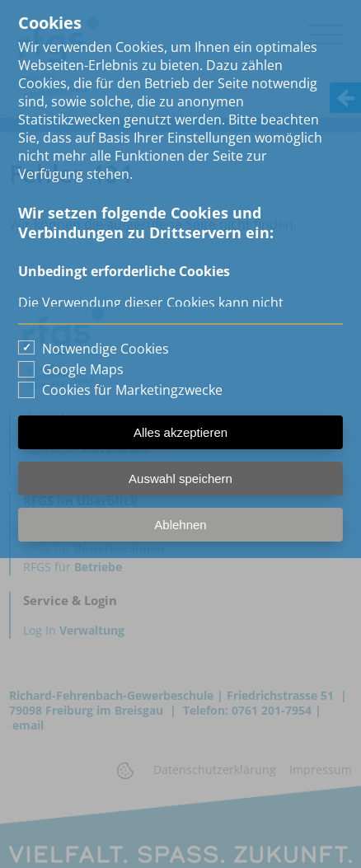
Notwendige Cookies (105, 349)
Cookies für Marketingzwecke (132, 390)
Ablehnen (180, 525)
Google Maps (83, 369)
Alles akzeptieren (180, 432)
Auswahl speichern (180, 479)
